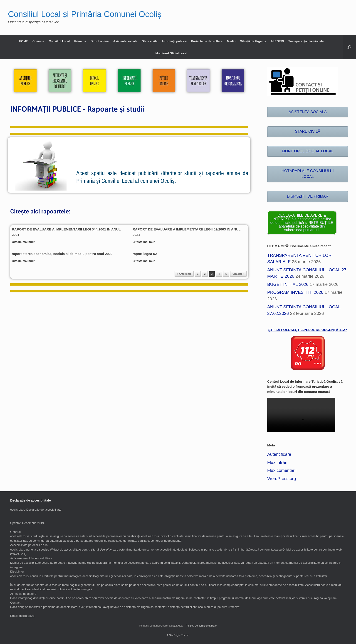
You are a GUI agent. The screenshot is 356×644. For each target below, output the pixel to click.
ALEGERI (277, 41)
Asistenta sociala (125, 41)
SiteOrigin (175, 635)
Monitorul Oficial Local (171, 53)
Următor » (238, 274)
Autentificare (279, 454)
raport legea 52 (145, 254)
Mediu (231, 41)
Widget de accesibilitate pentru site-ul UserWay (81, 550)
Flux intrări (277, 462)
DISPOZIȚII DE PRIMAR (308, 196)
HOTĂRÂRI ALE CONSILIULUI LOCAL (308, 174)
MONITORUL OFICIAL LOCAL (308, 151)
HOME (23, 41)
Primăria (80, 41)
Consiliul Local (59, 41)
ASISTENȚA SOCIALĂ (308, 112)
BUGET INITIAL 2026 (288, 284)
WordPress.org (282, 479)
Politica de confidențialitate (201, 626)
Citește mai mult (25, 242)
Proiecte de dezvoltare (207, 41)
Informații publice (174, 41)
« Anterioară (184, 274)
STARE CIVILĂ (308, 131)
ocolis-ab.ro (27, 616)
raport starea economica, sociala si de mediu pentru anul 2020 (62, 254)
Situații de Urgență (253, 41)
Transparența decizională (306, 41)
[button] (349, 47)
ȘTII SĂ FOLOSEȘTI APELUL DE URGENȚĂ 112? (308, 330)
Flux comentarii (282, 470)
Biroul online (100, 41)
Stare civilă (150, 41)
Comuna (38, 41)
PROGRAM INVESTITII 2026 (295, 292)
